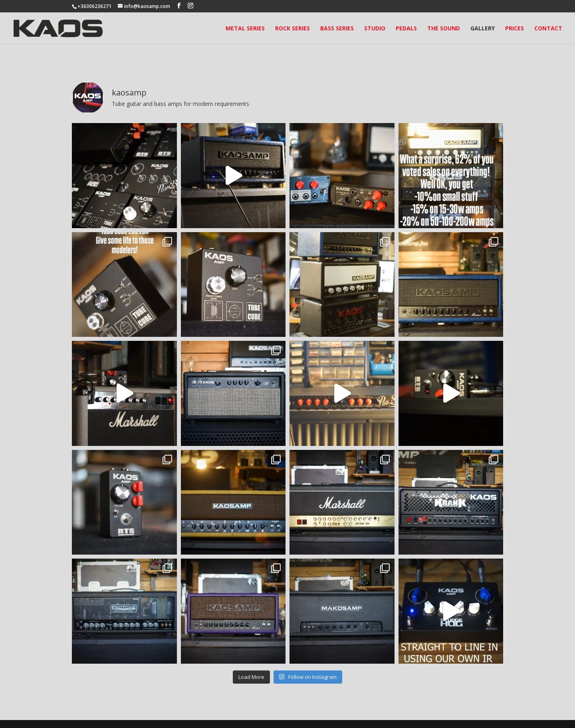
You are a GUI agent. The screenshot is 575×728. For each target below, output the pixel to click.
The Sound (444, 29)
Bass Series (337, 29)
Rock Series (292, 29)
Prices (515, 29)
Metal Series (245, 29)
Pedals (406, 29)
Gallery (483, 29)
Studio (375, 29)
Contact (548, 29)
